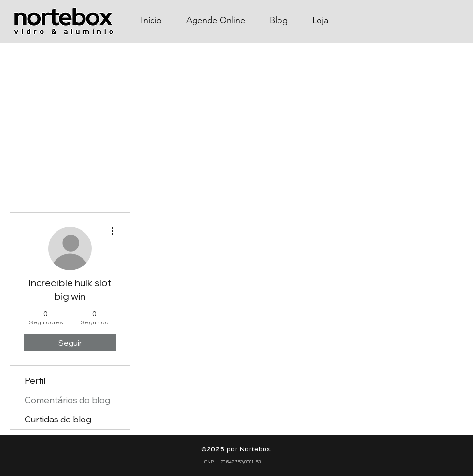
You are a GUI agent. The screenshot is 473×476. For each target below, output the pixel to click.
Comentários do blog (67, 400)
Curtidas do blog (58, 419)
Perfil (35, 381)
